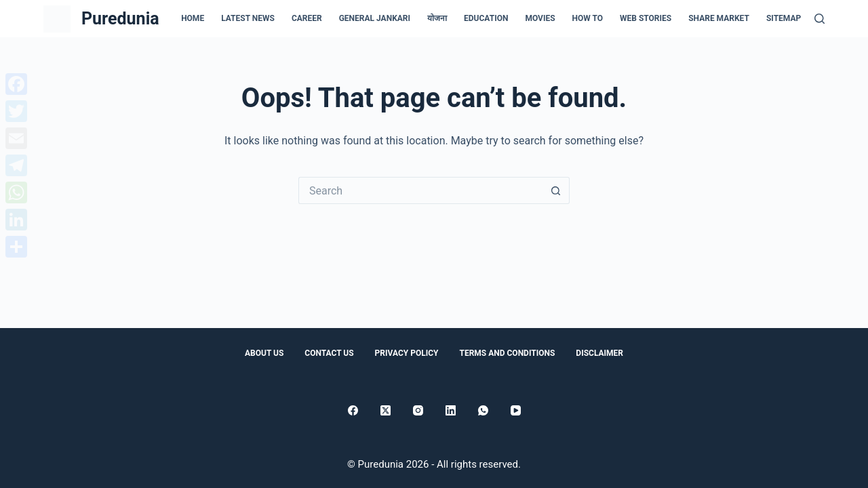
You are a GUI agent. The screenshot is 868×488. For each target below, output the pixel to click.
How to (588, 18)
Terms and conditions (507, 353)
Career (307, 18)
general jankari (375, 18)
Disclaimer (599, 353)
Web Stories (646, 18)
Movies (540, 18)
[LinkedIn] (451, 410)
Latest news (248, 18)
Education (486, 18)
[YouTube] (516, 410)
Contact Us (329, 353)
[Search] (820, 19)
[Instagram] (418, 410)
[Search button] (556, 190)
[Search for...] (420, 190)
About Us (264, 353)
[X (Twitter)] (386, 410)
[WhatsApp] (483, 410)
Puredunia (120, 19)
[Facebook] (353, 410)
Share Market (719, 18)
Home (193, 18)
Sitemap (784, 18)
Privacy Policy (407, 353)
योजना (437, 18)
